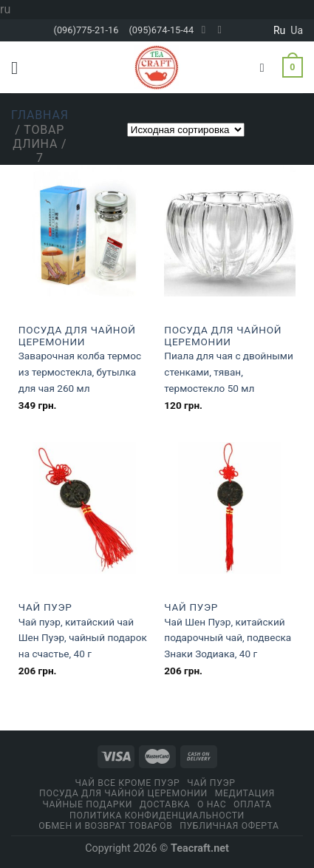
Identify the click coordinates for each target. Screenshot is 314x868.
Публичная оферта (229, 826)
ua (297, 30)
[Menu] (20, 68)
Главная (40, 115)
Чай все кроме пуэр (127, 783)
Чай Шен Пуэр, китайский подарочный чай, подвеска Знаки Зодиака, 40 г (228, 638)
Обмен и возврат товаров (105, 826)
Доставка (165, 804)
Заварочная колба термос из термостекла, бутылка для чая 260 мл (80, 372)
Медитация (245, 793)
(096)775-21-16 (86, 30)
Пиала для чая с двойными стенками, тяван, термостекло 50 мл (228, 372)
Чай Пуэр (45, 607)
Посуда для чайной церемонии (77, 336)
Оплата (253, 804)
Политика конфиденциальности (157, 816)
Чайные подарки (87, 804)
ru (279, 30)
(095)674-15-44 (161, 30)
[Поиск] (266, 68)
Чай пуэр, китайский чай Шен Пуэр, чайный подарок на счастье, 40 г (83, 638)
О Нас (212, 804)
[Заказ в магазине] (186, 130)
